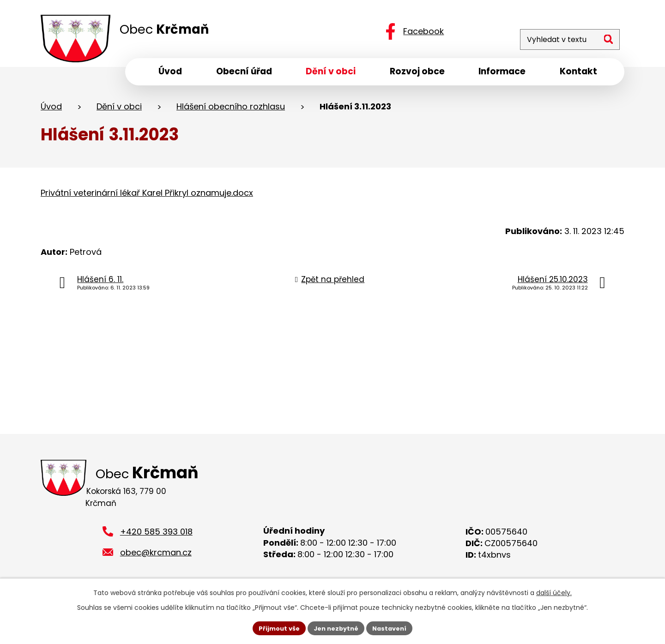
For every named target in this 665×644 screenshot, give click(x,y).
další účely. (554, 591)
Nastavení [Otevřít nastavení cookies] (393, 627)
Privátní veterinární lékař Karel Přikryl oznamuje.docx (147, 196)
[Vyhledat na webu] (560, 31)
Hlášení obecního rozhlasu (231, 110)
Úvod (51, 110)
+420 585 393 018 (156, 527)
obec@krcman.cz (156, 547)
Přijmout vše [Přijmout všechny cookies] (275, 627)
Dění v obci (119, 110)
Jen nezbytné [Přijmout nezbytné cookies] (336, 627)
